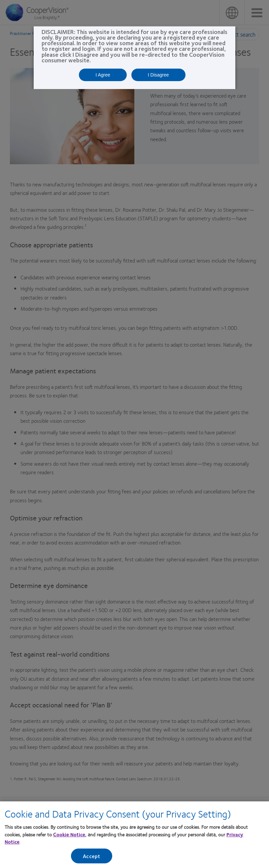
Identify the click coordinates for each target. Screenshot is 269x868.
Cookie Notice (69, 836)
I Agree (103, 75)
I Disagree (158, 75)
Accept (91, 858)
